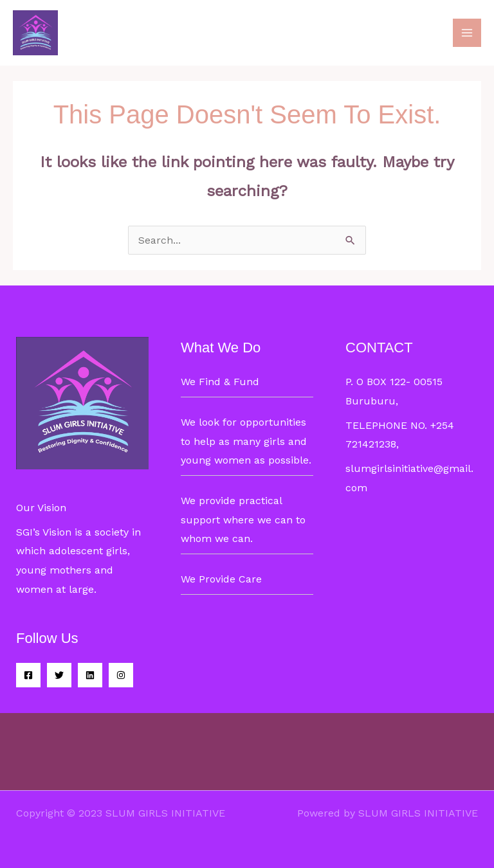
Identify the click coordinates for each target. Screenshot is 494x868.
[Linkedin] (90, 675)
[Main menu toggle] (467, 33)
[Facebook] (28, 675)
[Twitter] (59, 675)
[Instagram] (121, 675)
